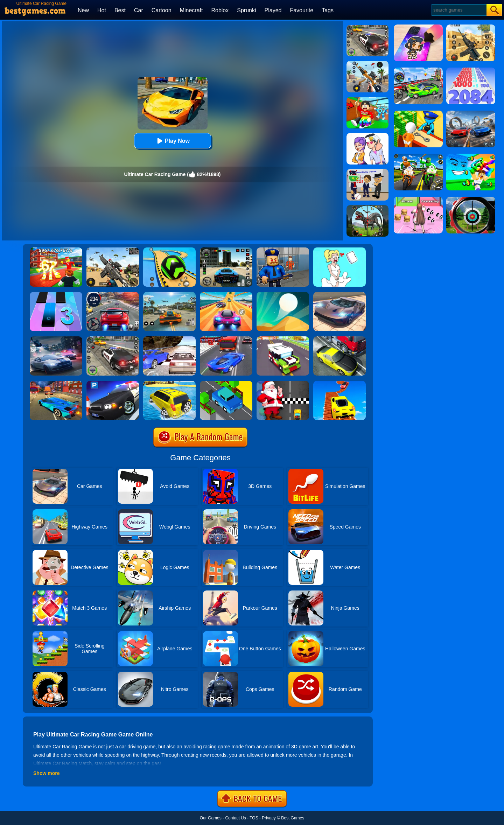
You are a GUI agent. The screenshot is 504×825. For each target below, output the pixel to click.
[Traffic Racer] (339, 339)
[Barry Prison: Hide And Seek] (283, 250)
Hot (102, 10)
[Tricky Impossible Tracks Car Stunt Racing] (339, 383)
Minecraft (191, 10)
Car (139, 10)
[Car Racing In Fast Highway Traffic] (226, 339)
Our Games (211, 818)
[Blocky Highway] (283, 339)
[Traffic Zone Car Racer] (56, 383)
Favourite (302, 10)
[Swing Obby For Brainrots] (367, 99)
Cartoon (162, 10)
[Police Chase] (367, 27)
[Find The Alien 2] (367, 172)
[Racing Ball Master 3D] (169, 250)
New (83, 10)
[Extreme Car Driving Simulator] (339, 294)
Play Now (172, 141)
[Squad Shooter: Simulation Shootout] (113, 250)
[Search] (459, 10)
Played (273, 10)
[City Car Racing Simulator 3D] (56, 339)
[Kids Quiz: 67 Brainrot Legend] (56, 250)
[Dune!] (283, 294)
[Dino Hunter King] (367, 208)
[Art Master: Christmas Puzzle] (367, 135)
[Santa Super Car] (283, 383)
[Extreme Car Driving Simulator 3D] (226, 250)
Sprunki (246, 10)
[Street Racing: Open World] (169, 294)
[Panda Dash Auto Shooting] (367, 63)
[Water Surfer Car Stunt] (169, 383)
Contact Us (235, 818)
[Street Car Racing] (113, 294)
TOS (254, 818)
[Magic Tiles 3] (56, 294)
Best (120, 10)
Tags (328, 10)
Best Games (293, 818)
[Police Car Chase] (113, 339)
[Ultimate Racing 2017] (169, 339)
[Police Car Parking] (113, 383)
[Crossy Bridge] (226, 383)
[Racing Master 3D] (226, 294)
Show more (46, 773)
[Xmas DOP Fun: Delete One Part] (339, 250)
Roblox (220, 10)
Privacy (269, 818)
